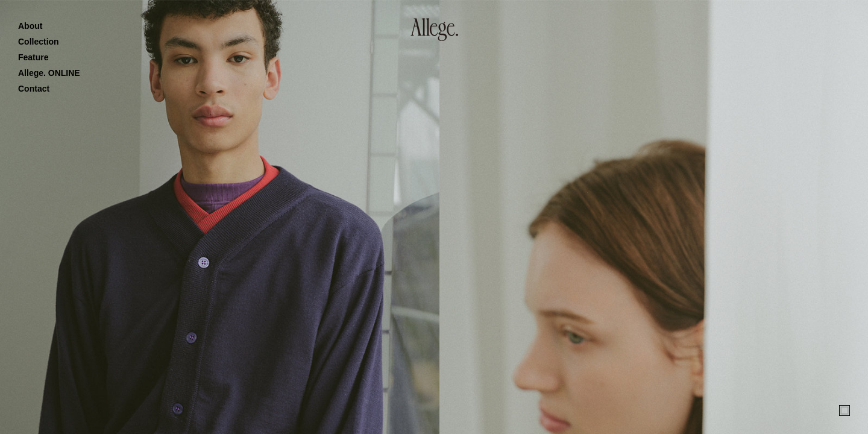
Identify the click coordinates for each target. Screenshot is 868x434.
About (30, 26)
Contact (34, 89)
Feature (33, 57)
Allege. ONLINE (49, 73)
